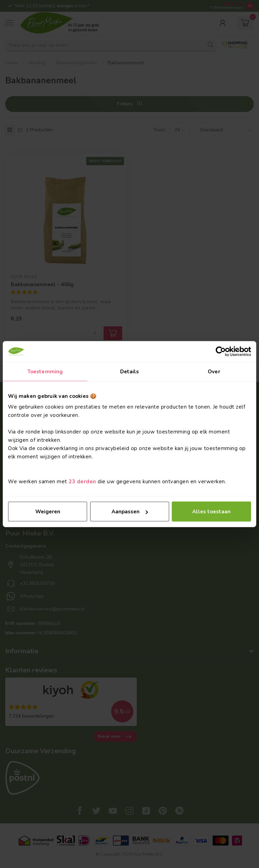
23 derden (82, 482)
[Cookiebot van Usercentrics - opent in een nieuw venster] (221, 351)
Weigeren (48, 512)
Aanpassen (130, 512)
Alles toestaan (211, 512)
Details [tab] (130, 371)
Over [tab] (214, 371)
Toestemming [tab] (45, 371)
